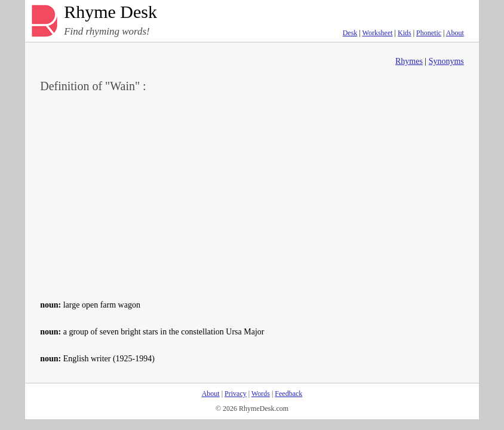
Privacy (236, 394)
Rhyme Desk (110, 12)
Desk (350, 33)
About (455, 33)
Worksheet (378, 33)
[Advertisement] (252, 195)
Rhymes (409, 61)
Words (261, 394)
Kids (405, 33)
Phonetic (429, 33)
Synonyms (446, 61)
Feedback (288, 394)
